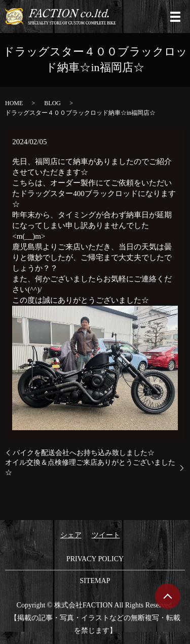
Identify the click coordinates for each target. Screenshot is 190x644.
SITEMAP (95, 581)
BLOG (52, 103)
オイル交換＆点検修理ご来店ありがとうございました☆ (90, 468)
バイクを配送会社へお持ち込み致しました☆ (84, 453)
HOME (14, 103)
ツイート (106, 535)
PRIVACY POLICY (95, 559)
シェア (71, 535)
